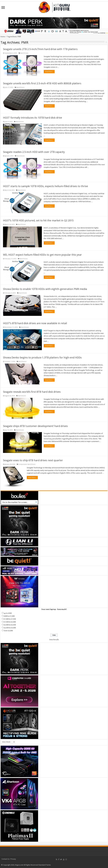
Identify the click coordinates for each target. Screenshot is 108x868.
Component (23, 464)
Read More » (49, 72)
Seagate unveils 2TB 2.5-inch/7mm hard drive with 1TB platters (40, 49)
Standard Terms (45, 865)
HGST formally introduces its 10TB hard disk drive (33, 118)
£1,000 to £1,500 (10, 619)
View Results (54, 639)
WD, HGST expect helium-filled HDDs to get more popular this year (42, 255)
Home (3, 37)
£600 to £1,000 (9, 616)
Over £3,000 (8, 631)
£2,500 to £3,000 (10, 628)
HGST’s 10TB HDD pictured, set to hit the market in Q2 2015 (38, 220)
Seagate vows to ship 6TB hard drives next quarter (33, 460)
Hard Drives (24, 53)
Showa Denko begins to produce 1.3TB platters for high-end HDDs (42, 357)
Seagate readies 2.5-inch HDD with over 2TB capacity (34, 152)
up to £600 (8, 613)
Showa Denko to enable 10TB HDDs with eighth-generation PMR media (45, 289)
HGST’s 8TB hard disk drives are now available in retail (35, 323)
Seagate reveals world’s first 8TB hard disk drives (32, 392)
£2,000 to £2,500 (10, 625)
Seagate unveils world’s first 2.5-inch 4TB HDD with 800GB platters (42, 83)
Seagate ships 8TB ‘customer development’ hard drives (35, 426)
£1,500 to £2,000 (10, 622)
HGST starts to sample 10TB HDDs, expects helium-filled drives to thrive (45, 186)
